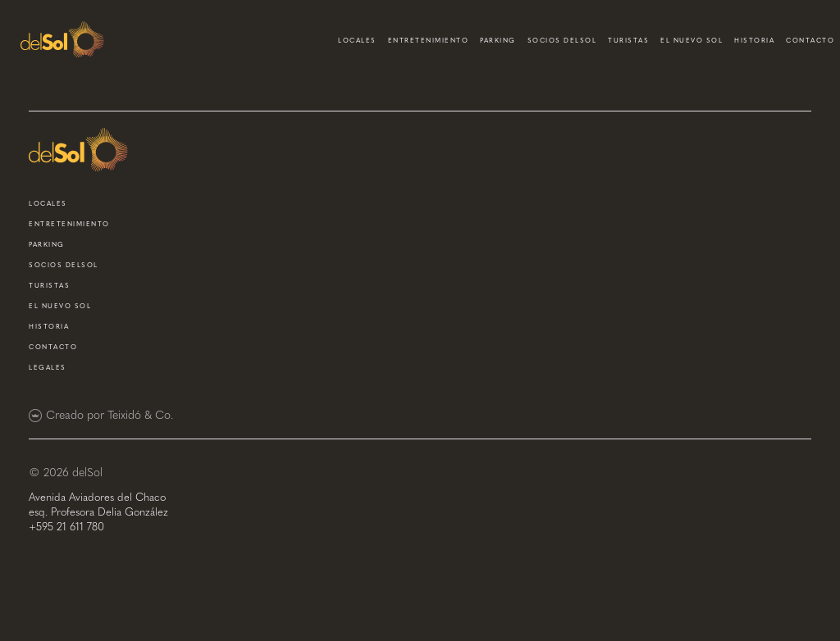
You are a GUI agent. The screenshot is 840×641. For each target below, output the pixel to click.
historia (754, 40)
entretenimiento (429, 40)
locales (357, 40)
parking (498, 40)
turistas (628, 40)
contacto (810, 40)
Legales (48, 367)
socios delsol (562, 40)
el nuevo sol (692, 40)
